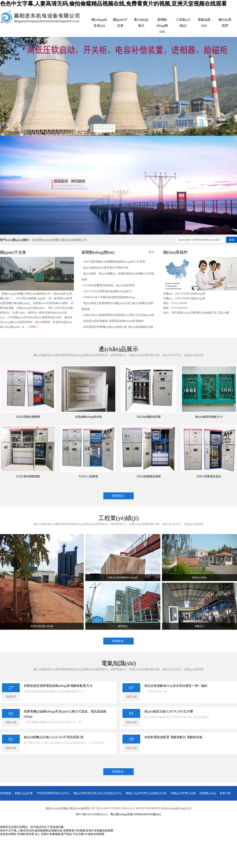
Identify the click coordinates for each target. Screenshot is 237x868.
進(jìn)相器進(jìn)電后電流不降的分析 (106, 268)
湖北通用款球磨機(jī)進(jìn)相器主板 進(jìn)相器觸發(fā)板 (118, 327)
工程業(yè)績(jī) (183, 23)
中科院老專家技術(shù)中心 (53, 793)
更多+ (152, 252)
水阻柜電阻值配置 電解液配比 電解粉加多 (173, 737)
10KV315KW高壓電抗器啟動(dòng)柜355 (108, 291)
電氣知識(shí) (204, 23)
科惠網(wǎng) (208, 793)
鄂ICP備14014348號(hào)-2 (92, 814)
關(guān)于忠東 (120, 23)
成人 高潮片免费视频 (47, 834)
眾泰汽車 (225, 793)
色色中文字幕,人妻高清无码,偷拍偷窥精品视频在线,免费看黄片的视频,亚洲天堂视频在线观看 (113, 4)
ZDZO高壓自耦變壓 (28, 417)
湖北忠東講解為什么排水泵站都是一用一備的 (176, 686)
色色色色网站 (8, 834)
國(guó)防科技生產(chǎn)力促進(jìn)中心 (98, 793)
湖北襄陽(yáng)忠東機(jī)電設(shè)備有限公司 (59, 240)
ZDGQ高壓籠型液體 (149, 476)
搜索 (232, 240)
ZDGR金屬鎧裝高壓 (149, 417)
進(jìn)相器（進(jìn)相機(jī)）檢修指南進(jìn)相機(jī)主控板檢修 (118, 277)
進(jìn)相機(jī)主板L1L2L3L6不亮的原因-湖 (54, 737)
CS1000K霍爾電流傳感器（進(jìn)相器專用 (109, 285)
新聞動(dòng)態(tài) (162, 26)
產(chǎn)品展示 (141, 23)
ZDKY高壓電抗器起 (209, 476)
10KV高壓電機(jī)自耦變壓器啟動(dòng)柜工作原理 (114, 262)
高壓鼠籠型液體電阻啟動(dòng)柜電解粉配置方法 (58, 686)
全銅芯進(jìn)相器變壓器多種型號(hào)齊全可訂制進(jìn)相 (118, 315)
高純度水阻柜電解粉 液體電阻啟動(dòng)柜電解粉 (113, 321)
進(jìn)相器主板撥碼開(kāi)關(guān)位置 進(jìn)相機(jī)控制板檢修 (118, 306)
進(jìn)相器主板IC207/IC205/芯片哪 (169, 711)
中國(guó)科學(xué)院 (183, 793)
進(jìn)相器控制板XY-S (209, 417)
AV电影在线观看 (94, 834)
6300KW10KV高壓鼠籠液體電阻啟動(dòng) (109, 297)
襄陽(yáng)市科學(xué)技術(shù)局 (146, 793)
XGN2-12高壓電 (88, 476)
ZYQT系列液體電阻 (28, 476)
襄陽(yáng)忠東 (24, 793)
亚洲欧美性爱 (26, 834)
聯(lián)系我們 (225, 23)
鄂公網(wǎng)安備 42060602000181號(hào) (136, 814)
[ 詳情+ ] (33, 327)
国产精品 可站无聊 (72, 834)
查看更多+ (118, 496)
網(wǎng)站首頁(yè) (99, 23)
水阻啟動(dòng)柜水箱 (88, 417)
